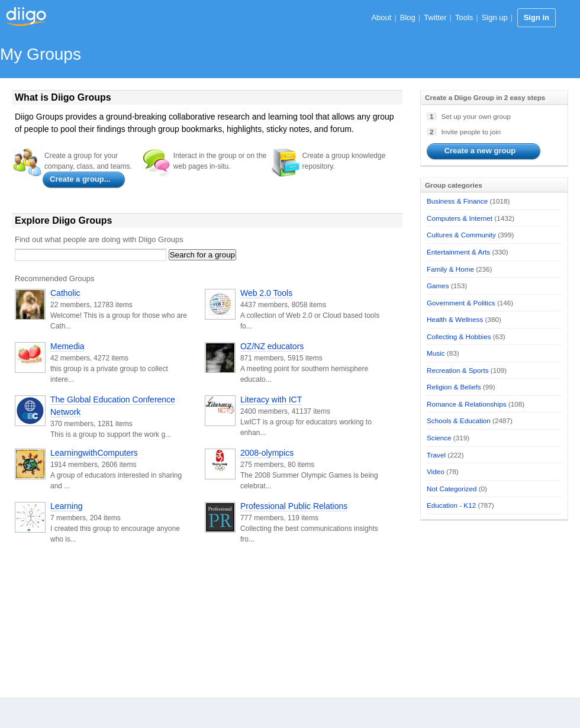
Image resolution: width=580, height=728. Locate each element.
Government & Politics (461, 303)
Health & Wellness (455, 319)
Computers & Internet (460, 218)
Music (436, 353)
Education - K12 (451, 505)
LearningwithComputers (94, 453)
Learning (67, 506)
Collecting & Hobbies (459, 336)
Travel (436, 455)
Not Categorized (452, 489)
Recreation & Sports (458, 370)
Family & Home (450, 269)
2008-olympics (267, 453)
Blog (408, 17)
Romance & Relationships (466, 404)
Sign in (536, 17)
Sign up (495, 17)
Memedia (67, 346)
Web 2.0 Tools (266, 293)
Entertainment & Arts (458, 252)
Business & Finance (457, 201)
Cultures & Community (461, 235)
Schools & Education (459, 421)
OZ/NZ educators (272, 346)
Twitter (435, 17)
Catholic (65, 293)
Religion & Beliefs (454, 387)
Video (436, 471)
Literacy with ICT (271, 400)
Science (439, 438)
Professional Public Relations (294, 506)
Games (438, 286)
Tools (464, 17)
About (381, 17)
